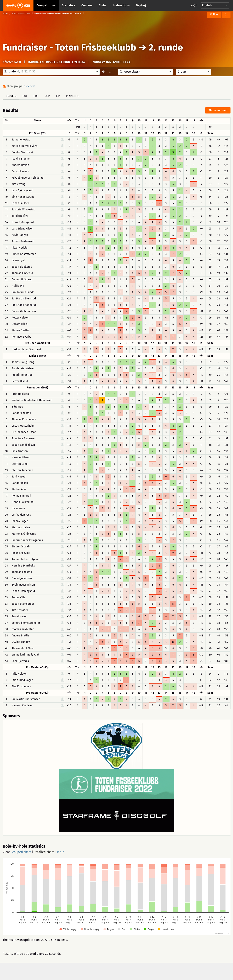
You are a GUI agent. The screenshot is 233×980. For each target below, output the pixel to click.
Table (60, 852)
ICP (58, 96)
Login (193, 5)
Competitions (46, 5)
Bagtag (141, 5)
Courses (87, 5)
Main (5, 14)
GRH (36, 96)
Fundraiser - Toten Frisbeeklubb (69, 47)
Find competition (21, 14)
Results (11, 96)
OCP (47, 96)
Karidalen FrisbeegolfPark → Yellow (57, 62)
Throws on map (218, 110)
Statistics (68, 5)
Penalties (72, 96)
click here (29, 86)
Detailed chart (44, 852)
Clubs (103, 5)
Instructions (121, 5)
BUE (25, 96)
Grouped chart (21, 852)
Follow (214, 15)
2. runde (166, 47)
